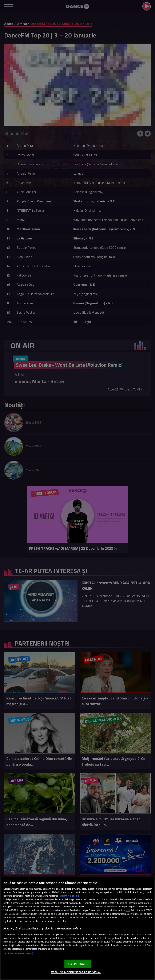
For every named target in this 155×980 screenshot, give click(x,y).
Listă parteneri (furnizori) (18, 953)
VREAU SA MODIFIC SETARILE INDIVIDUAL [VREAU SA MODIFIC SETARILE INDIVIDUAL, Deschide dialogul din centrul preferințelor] (76, 972)
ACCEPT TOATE (77, 964)
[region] (77, 928)
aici (128, 910)
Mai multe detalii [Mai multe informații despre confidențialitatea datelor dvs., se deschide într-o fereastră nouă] (69, 896)
